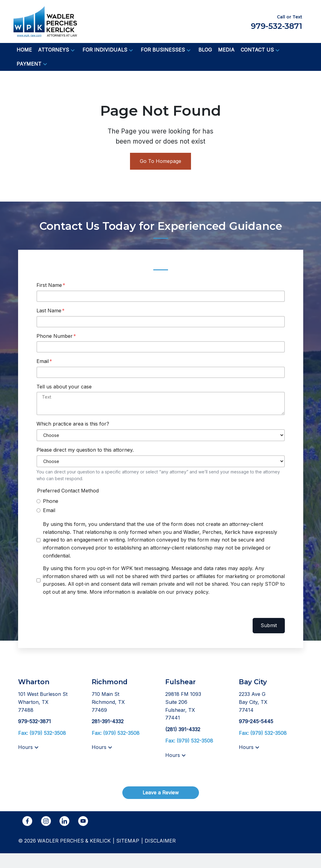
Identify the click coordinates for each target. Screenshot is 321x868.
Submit (269, 625)
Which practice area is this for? (73, 424)
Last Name (49, 311)
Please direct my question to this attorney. (85, 450)
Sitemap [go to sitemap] (128, 841)
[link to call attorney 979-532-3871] (34, 721)
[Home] (24, 50)
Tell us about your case (64, 387)
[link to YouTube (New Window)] (83, 821)
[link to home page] (45, 21)
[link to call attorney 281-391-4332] (108, 721)
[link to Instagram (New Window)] (46, 821)
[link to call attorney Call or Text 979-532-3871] (277, 21)
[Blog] (205, 50)
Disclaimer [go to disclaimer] (160, 841)
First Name (49, 285)
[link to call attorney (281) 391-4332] (183, 729)
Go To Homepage (160, 161)
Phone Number (55, 336)
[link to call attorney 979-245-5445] (256, 721)
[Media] (226, 50)
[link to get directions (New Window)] (50, 702)
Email (43, 361)
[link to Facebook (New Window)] (27, 821)
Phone (51, 501)
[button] (73, 50)
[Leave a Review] (161, 793)
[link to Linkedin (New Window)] (64, 821)
